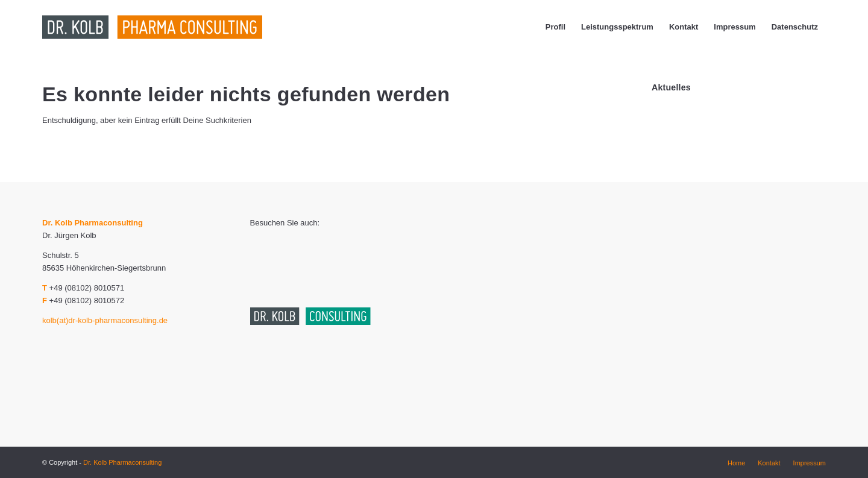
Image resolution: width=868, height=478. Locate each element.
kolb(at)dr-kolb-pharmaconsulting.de (105, 320)
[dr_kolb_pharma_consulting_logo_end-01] (191, 27)
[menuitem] (555, 27)
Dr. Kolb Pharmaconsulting (122, 462)
